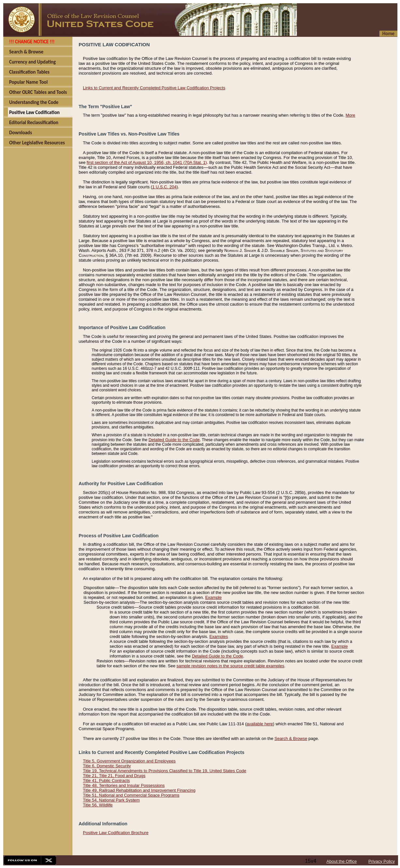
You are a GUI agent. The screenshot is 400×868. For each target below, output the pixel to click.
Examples (219, 637)
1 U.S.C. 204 (164, 187)
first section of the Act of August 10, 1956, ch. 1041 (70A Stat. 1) (147, 162)
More (350, 115)
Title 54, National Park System (111, 800)
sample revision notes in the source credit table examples (230, 666)
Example (214, 597)
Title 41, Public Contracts (106, 781)
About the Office (342, 861)
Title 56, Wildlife (98, 805)
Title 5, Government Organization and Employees (129, 761)
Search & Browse (291, 738)
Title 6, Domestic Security (107, 766)
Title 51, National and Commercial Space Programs (131, 795)
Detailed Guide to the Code (174, 440)
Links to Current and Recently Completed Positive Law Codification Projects (154, 88)
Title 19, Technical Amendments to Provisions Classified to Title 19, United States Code (165, 771)
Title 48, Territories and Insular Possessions (124, 785)
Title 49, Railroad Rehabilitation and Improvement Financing (139, 790)
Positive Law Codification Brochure (116, 833)
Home (388, 34)
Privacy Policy (382, 861)
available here (260, 724)
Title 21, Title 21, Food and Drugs (114, 776)
